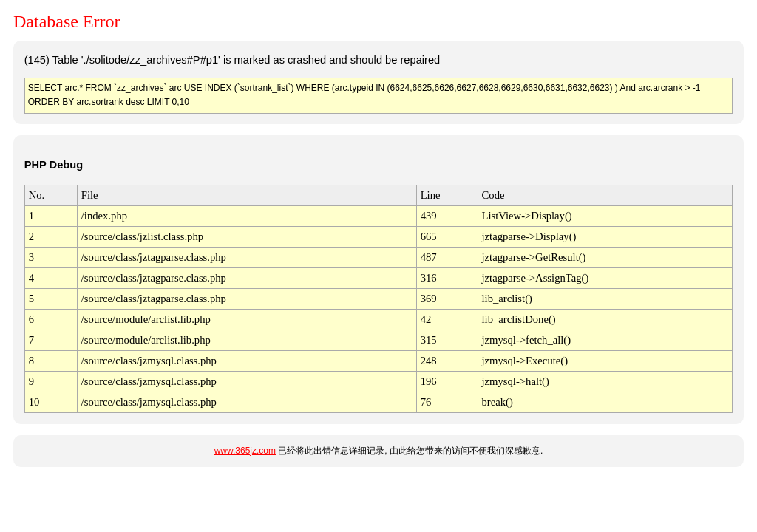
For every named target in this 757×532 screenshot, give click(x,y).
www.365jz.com (245, 451)
